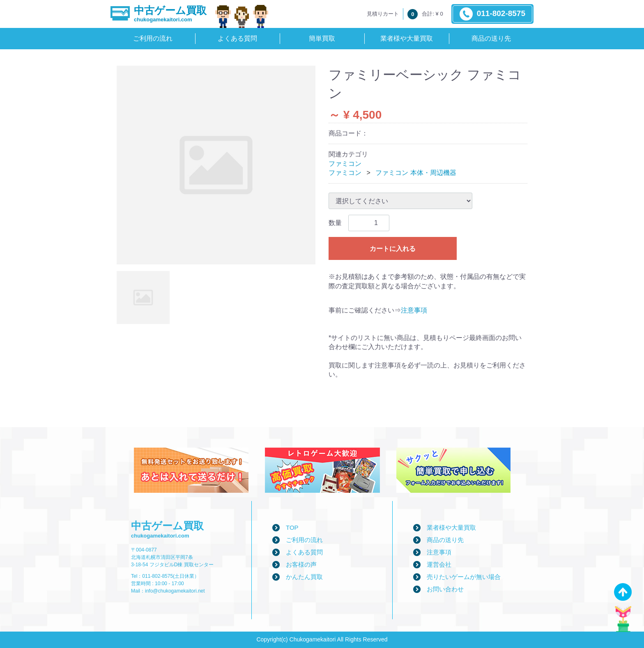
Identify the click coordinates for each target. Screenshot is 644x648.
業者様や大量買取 (407, 38)
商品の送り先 (491, 38)
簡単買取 (322, 38)
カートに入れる (393, 249)
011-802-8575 (492, 14)
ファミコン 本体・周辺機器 (416, 173)
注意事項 (414, 310)
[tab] (143, 298)
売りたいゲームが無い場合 (464, 577)
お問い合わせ (445, 589)
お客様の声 (301, 564)
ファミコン (345, 164)
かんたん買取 (304, 577)
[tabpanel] (216, 165)
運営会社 (439, 564)
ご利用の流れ (153, 38)
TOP (292, 527)
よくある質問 (237, 38)
